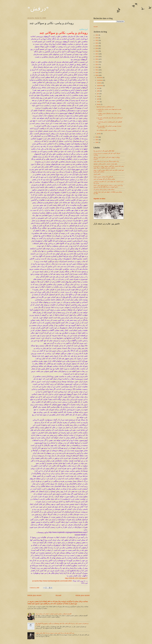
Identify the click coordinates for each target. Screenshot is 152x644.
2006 (97, 142)
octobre (99, 83)
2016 (97, 56)
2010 (97, 73)
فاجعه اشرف (97, 174)
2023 (97, 38)
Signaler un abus (99, 199)
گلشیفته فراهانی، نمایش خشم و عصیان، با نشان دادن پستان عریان (53, 614)
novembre (100, 80)
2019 (97, 48)
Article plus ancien (83, 595)
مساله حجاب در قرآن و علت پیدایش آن (104, 189)
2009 (97, 75)
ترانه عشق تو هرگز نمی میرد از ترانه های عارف (106, 161)
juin (98, 94)
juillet (99, 91)
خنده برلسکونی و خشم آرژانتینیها (105, 107)
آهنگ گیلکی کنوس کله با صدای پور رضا (104, 151)
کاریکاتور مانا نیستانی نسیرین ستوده (103, 177)
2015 (97, 59)
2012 (97, 67)
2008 (97, 137)
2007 (97, 140)
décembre (100, 78)
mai (98, 96)
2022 (97, 40)
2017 (97, 54)
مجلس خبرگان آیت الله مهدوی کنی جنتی (104, 179)
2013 (97, 65)
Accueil (58, 595)
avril (98, 99)
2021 (97, 43)
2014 (97, 62)
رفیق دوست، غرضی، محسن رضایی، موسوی (105, 164)
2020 (97, 46)
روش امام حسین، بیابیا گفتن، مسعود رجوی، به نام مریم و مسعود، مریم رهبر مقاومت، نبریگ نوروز (109, 167)
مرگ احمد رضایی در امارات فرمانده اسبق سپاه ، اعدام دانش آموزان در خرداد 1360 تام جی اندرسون (108, 186)
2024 (97, 35)
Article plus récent (34, 595)
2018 (97, 51)
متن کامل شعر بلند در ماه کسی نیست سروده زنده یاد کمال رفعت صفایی (55, 633)
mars (98, 102)
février (99, 104)
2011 (97, 70)
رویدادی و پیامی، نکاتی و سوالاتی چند (106, 130)
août (98, 88)
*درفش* (38, 9)
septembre (100, 86)
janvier (99, 134)
